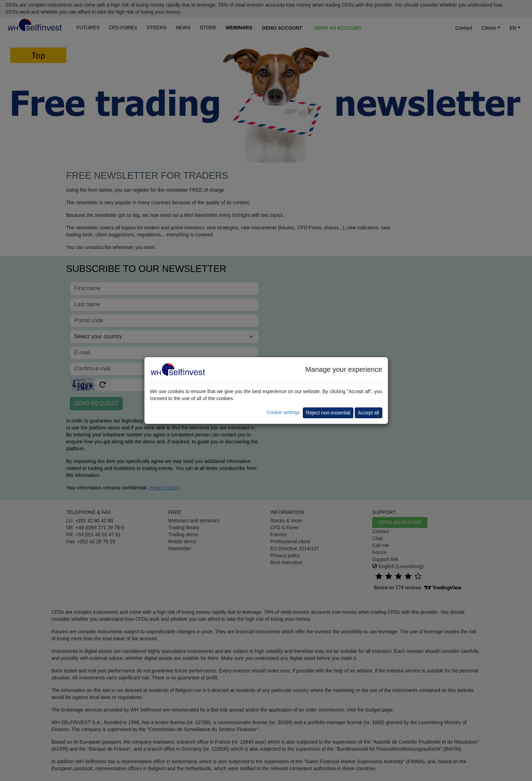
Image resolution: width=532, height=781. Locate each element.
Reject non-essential (328, 413)
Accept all (369, 413)
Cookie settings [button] (283, 412)
